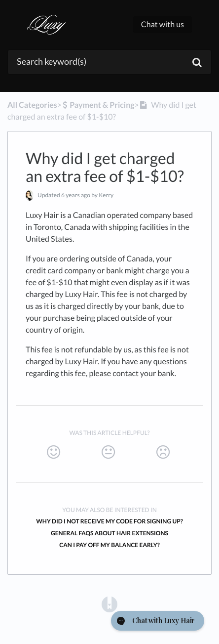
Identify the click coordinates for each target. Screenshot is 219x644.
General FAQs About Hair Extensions (109, 533)
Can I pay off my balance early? (109, 545)
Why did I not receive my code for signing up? (109, 521)
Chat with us (163, 24)
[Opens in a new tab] (109, 604)
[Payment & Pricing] (98, 105)
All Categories (32, 105)
